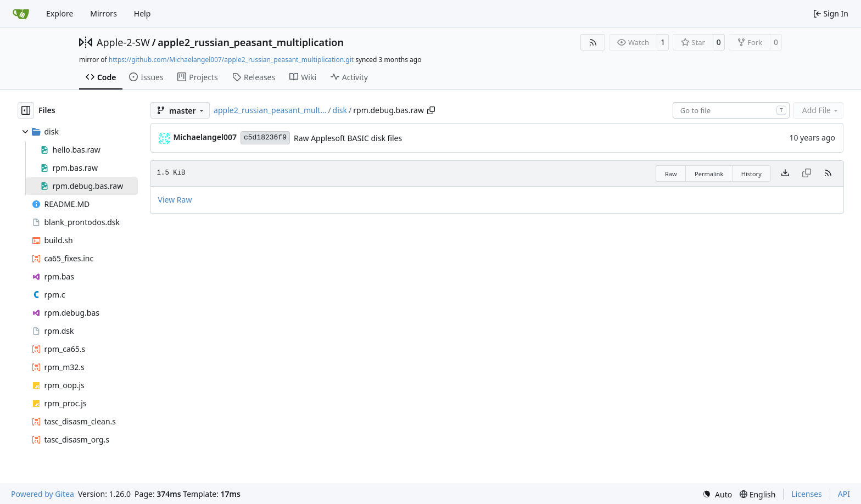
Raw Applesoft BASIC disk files (348, 138)
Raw (671, 174)
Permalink (709, 174)
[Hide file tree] (26, 110)
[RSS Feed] (593, 42)
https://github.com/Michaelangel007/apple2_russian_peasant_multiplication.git (231, 60)
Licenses (807, 494)
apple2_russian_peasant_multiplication (251, 42)
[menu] (717, 494)
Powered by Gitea (43, 494)
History (751, 174)
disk (340, 110)
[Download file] (785, 173)
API (844, 494)
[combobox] (731, 110)
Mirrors (104, 13)
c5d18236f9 (265, 138)
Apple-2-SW (123, 42)
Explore (60, 13)
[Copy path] (431, 110)
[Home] (21, 14)
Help (142, 13)
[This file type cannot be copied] (807, 173)
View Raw (175, 200)
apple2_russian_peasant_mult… (270, 110)
